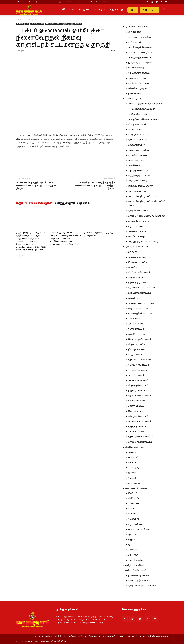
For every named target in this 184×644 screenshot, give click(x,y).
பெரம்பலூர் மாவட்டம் (139, 365)
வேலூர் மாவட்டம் (137, 278)
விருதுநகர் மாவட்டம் (138, 416)
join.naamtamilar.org (95, 623)
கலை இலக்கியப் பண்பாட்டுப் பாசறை (147, 216)
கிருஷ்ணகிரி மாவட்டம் (140, 293)
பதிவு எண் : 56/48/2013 (24, 2)
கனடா (131, 509)
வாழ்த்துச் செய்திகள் (141, 37)
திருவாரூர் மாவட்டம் (138, 385)
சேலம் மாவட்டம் (136, 319)
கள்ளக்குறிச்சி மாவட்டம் (140, 314)
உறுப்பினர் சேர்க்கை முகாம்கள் (146, 119)
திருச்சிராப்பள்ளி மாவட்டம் (141, 360)
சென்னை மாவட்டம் (138, 262)
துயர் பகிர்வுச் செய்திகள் (140, 63)
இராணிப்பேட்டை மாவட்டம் (141, 288)
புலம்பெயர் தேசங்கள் (136, 488)
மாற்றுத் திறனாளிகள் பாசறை (143, 242)
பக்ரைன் (133, 550)
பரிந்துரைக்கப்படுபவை (73, 203)
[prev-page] (18, 256)
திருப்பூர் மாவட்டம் (137, 344)
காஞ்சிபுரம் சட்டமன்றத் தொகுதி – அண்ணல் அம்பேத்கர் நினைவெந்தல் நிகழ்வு (95, 186)
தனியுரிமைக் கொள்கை (158, 636)
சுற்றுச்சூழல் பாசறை (139, 191)
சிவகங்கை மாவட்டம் (138, 401)
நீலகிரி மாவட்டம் (136, 334)
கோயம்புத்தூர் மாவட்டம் (140, 339)
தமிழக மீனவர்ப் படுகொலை (142, 586)
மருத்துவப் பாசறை (138, 181)
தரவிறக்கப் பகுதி (75, 636)
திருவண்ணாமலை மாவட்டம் (143, 303)
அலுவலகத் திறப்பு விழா (143, 109)
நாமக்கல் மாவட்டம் (137, 324)
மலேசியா (133, 555)
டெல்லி (132, 478)
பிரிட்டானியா (135, 498)
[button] (165, 10)
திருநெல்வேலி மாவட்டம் (141, 437)
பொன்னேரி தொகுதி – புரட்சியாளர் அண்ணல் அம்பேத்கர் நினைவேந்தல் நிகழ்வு (36, 186)
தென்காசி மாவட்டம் (138, 432)
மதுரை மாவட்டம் (136, 406)
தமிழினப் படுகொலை (139, 576)
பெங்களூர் (134, 468)
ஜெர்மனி (133, 493)
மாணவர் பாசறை (137, 231)
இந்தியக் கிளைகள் (135, 447)
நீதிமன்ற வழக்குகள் (138, 88)
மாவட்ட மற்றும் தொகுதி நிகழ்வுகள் (69, 24)
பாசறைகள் (100, 10)
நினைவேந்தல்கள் (37, 24)
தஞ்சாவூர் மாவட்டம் (138, 391)
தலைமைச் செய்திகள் (136, 27)
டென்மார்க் (134, 519)
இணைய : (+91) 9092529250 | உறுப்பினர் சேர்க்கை (55, 2)
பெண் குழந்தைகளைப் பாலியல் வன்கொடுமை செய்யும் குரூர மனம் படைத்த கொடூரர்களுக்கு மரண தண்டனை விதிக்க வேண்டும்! (65, 238)
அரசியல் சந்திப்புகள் (138, 83)
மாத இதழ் (122, 636)
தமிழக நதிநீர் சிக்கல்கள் (140, 581)
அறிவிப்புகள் (135, 42)
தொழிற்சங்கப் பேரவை (140, 171)
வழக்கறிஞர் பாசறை (138, 221)
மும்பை (132, 473)
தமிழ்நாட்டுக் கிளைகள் (137, 247)
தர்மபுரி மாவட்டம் (136, 298)
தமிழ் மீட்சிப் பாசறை (138, 211)
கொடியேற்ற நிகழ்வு (141, 114)
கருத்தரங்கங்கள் (136, 145)
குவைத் (132, 534)
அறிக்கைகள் (135, 32)
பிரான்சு (132, 514)
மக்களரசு (80, 2)
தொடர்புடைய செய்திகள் (34, 203)
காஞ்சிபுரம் (50, 24)
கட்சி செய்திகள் (22, 24)
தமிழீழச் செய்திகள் (135, 565)
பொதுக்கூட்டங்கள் (137, 124)
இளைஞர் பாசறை (137, 160)
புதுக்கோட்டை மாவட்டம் (140, 396)
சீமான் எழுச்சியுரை (138, 68)
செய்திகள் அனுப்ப (92, 636)
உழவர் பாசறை (136, 226)
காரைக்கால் (134, 483)
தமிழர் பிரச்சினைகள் (136, 570)
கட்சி (71, 10)
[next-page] (22, 256)
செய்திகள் (84, 10)
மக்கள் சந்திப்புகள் (137, 78)
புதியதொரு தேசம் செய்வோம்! (98, 2)
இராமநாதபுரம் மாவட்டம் (140, 421)
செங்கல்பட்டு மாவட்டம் (139, 272)
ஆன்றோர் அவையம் (139, 155)
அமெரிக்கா (134, 504)
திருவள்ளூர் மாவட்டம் (139, 257)
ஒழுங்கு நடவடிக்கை (141, 58)
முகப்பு (19, 20)
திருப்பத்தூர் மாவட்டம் (139, 283)
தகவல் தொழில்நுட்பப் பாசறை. (143, 196)
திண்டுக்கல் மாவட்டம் (139, 350)
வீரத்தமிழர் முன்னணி (139, 176)
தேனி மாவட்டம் (136, 411)
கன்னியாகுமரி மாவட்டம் (140, 442)
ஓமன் (131, 545)
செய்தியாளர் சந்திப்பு (139, 73)
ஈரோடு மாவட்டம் (136, 329)
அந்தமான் (133, 457)
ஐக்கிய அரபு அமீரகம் (138, 529)
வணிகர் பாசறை (137, 237)
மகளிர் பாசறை (136, 165)
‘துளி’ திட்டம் (60, 636)
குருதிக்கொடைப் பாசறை (141, 186)
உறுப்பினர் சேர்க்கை (44, 636)
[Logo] (29, 10)
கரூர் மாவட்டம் (135, 355)
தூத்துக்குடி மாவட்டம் (138, 427)
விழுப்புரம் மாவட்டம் (138, 308)
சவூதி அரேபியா (136, 524)
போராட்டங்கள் (135, 130)
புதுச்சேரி (133, 252)
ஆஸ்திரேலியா (136, 560)
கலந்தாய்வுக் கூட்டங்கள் (140, 135)
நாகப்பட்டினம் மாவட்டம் (140, 380)
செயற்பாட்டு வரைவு (137, 636)
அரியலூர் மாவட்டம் (138, 370)
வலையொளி (109, 636)
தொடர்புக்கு (117, 10)
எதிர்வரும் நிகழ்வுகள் (142, 47)
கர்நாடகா (133, 452)
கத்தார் (131, 540)
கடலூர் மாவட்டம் (136, 375)
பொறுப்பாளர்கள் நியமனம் (142, 53)
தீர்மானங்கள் (135, 94)
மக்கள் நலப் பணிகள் (139, 150)
